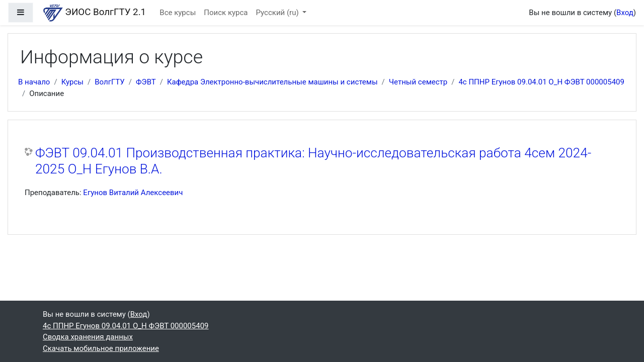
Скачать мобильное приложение (101, 348)
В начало (34, 82)
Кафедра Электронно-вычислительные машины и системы (272, 82)
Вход (625, 13)
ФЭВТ (146, 82)
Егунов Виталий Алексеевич (133, 193)
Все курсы (178, 13)
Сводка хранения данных (88, 337)
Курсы (72, 82)
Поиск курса (226, 13)
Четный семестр (418, 82)
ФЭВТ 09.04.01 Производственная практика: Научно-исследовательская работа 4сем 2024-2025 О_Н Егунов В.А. (313, 161)
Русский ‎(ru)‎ (278, 13)
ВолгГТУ (110, 82)
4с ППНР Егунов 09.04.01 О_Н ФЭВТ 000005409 (541, 82)
